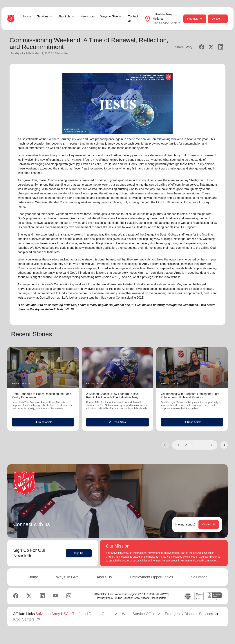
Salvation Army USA (52, 614)
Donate (218, 19)
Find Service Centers (166, 23)
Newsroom (87, 16)
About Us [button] (64, 16)
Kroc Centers (27, 619)
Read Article (43, 422)
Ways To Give (67, 577)
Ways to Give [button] (109, 16)
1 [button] (179, 445)
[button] (224, 445)
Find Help (195, 19)
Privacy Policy (105, 598)
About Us (104, 577)
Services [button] (43, 16)
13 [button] (210, 445)
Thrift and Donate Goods (95, 614)
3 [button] (193, 445)
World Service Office (142, 614)
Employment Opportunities (151, 577)
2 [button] (186, 445)
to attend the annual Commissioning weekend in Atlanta (160, 139)
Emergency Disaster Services (192, 614)
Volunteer (199, 577)
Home (27, 16)
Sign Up (79, 553)
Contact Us (133, 19)
